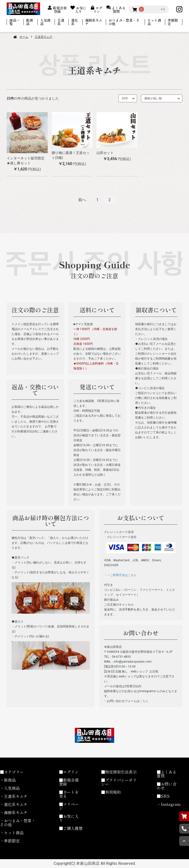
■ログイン (69, 772)
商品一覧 (15, 22)
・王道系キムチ (14, 796)
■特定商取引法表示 (119, 772)
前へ (82, 200)
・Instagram (169, 804)
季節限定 (173, 22)
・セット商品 (12, 833)
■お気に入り (69, 818)
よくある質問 (119, 9)
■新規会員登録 (69, 782)
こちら (144, 701)
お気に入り (81, 9)
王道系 (61, 22)
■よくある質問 (167, 774)
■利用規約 (111, 792)
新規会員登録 (60, 9)
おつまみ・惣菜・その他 (124, 22)
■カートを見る (69, 794)
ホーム (24, 37)
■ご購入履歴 (71, 828)
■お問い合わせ (167, 786)
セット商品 (154, 22)
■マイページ (69, 806)
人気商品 (45, 22)
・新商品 (8, 780)
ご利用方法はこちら (123, 575)
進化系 (75, 22)
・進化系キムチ (14, 804)
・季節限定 (10, 841)
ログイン (98, 9)
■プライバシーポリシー (119, 782)
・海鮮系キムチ (14, 812)
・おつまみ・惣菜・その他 (18, 822)
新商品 (30, 22)
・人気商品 (10, 788)
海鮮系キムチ (94, 22)
